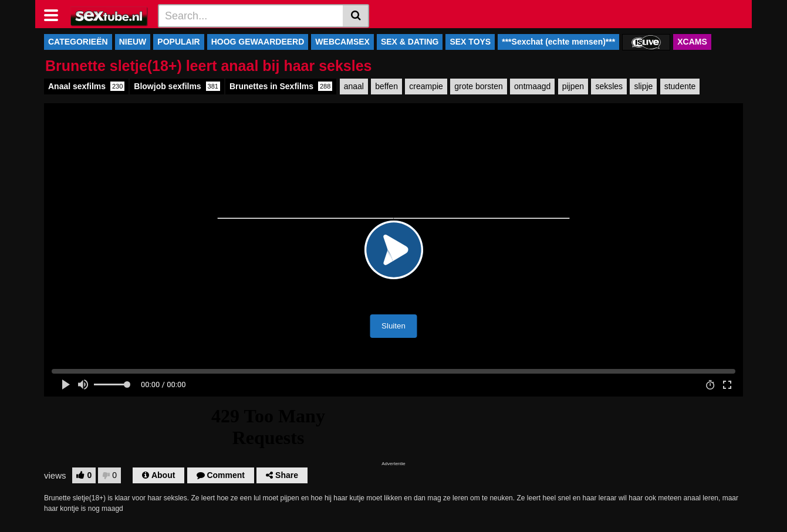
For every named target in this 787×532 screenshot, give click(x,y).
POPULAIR (178, 42)
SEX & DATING (410, 42)
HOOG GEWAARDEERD (258, 42)
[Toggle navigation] (55, 14)
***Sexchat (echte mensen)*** (558, 42)
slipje (643, 86)
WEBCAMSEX (342, 42)
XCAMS (692, 42)
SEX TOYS (470, 42)
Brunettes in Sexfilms (281, 86)
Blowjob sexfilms (177, 86)
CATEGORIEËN (78, 42)
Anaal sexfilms (86, 86)
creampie (426, 86)
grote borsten (479, 86)
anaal (354, 86)
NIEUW (133, 42)
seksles (609, 86)
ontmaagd (532, 86)
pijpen (573, 86)
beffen (386, 86)
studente (680, 86)
